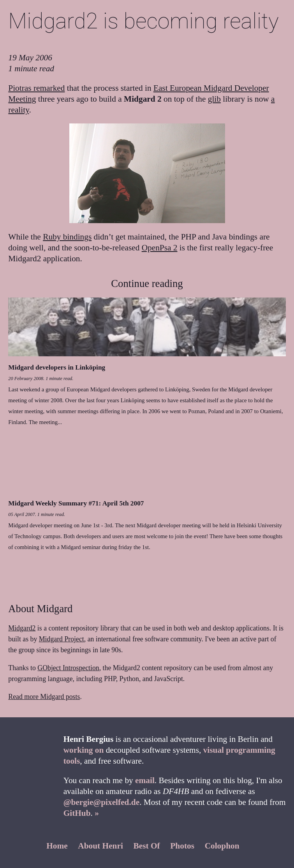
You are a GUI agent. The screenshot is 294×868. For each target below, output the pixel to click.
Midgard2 (22, 628)
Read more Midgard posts (44, 697)
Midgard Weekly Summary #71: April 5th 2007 (76, 503)
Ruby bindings (67, 237)
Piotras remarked (36, 88)
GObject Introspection (68, 668)
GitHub (77, 813)
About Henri (100, 846)
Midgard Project (62, 639)
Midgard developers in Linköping (57, 367)
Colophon (222, 846)
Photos (182, 846)
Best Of (147, 846)
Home (57, 846)
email (145, 780)
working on (84, 750)
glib (214, 99)
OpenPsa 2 (160, 248)
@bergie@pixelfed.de (101, 802)
